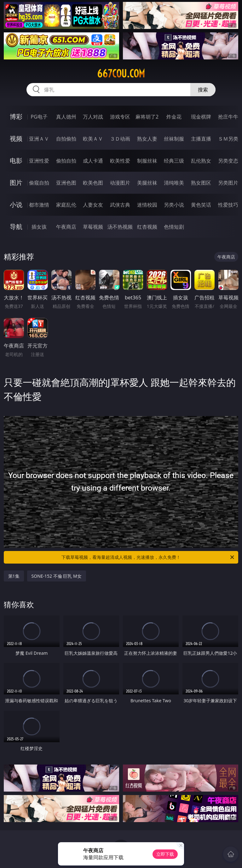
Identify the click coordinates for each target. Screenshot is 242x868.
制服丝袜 (147, 161)
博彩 (16, 117)
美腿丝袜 (147, 183)
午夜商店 (66, 227)
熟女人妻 (147, 139)
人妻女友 (93, 205)
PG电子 (39, 117)
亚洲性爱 (39, 161)
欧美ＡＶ (93, 139)
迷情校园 (147, 205)
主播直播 (201, 139)
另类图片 (228, 183)
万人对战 (93, 117)
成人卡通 (93, 161)
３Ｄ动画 (120, 139)
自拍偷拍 (66, 139)
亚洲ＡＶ (39, 139)
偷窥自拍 (39, 183)
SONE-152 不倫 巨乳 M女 (57, 576)
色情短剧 (174, 227)
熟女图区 (201, 183)
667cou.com (121, 74)
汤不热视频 (120, 227)
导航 (16, 227)
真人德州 (66, 117)
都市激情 (39, 205)
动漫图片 (120, 183)
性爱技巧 (228, 205)
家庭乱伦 (66, 205)
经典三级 (174, 161)
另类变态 (228, 161)
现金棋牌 (201, 117)
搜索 (203, 90)
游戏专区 (120, 117)
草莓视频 (93, 227)
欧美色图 (93, 183)
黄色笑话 (201, 205)
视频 (16, 139)
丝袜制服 (174, 139)
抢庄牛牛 (228, 117)
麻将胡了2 (147, 117)
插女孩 (39, 227)
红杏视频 (147, 227)
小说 (16, 205)
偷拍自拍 (66, 161)
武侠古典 (120, 205)
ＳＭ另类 (228, 139)
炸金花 (174, 117)
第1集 (14, 576)
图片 (16, 183)
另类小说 (174, 205)
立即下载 (165, 854)
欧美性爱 (120, 161)
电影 (16, 161)
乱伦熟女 (201, 161)
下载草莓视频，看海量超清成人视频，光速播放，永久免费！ (148, 557)
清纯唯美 (174, 183)
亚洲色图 (66, 183)
